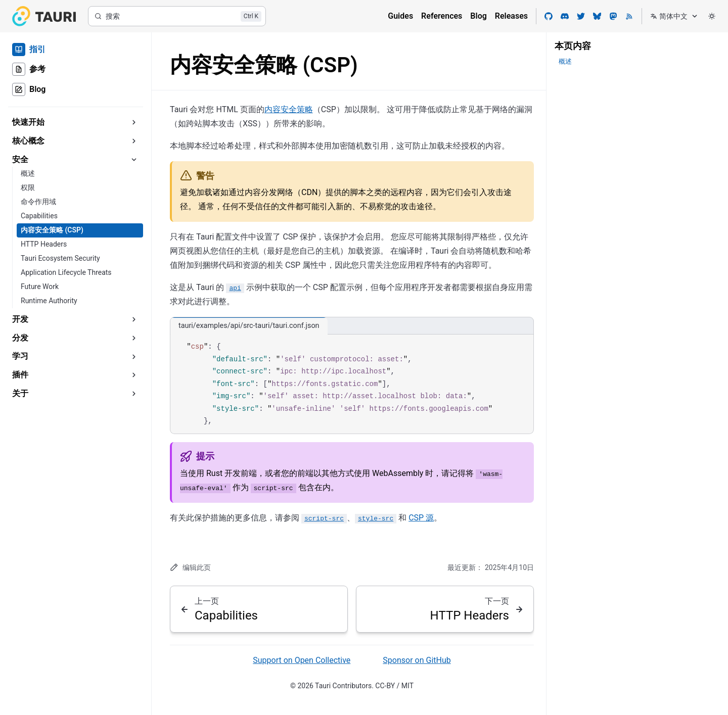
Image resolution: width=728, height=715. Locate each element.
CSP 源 (421, 518)
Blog (478, 16)
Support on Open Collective (302, 660)
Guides (400, 16)
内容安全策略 (289, 109)
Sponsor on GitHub (417, 660)
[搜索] (177, 16)
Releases (511, 16)
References (442, 16)
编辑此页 (190, 567)
